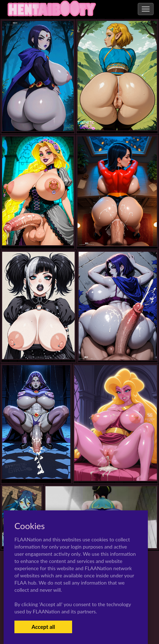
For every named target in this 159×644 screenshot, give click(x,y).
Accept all (43, 627)
